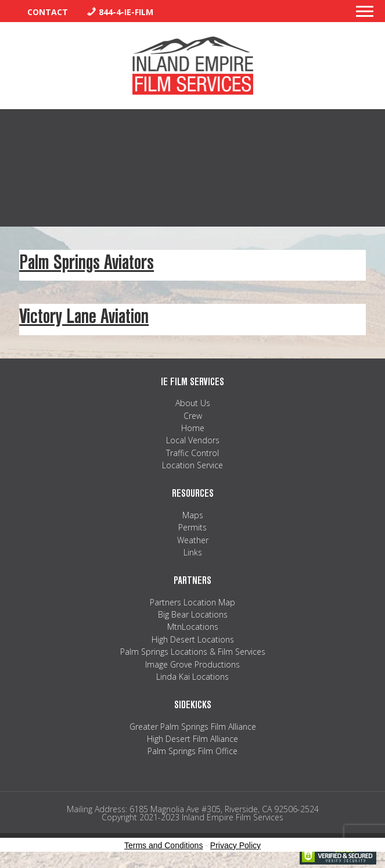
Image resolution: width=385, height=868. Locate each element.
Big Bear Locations (193, 614)
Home (193, 428)
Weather (193, 540)
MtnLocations (193, 627)
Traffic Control (193, 453)
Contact (48, 12)
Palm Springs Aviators (87, 262)
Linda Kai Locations (193, 677)
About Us (193, 403)
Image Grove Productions (193, 664)
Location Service (193, 465)
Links (193, 552)
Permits (193, 527)
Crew (193, 416)
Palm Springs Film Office (193, 751)
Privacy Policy (235, 845)
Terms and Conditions (163, 845)
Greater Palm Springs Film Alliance (193, 727)
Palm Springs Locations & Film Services (193, 652)
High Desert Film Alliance (193, 739)
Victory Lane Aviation (84, 316)
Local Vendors (193, 440)
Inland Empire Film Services (193, 66)
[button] (365, 15)
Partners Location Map (193, 602)
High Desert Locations (193, 639)
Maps (193, 515)
